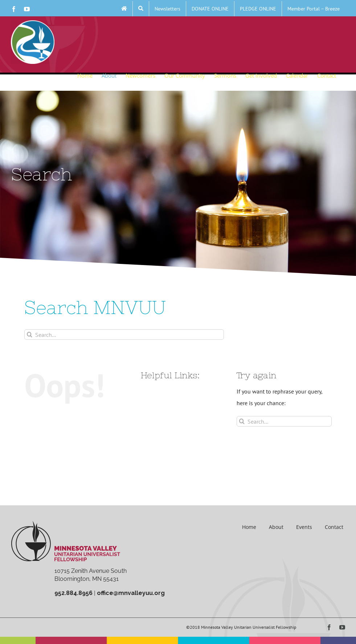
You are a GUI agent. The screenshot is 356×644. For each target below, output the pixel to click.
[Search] (30, 335)
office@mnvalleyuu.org (131, 593)
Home (249, 527)
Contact (334, 527)
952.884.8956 (73, 593)
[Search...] (124, 335)
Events (304, 527)
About (276, 527)
